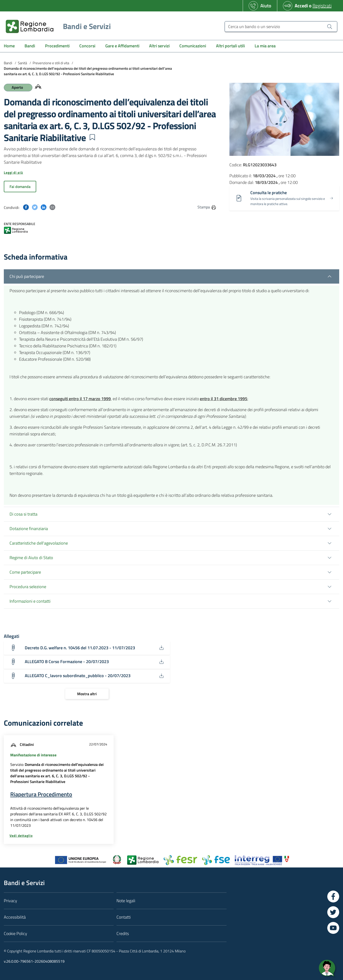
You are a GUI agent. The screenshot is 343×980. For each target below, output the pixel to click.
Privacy (10, 901)
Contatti (124, 917)
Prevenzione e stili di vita (51, 63)
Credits (123, 933)
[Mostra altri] (87, 694)
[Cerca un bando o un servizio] (281, 27)
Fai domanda (20, 187)
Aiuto (266, 6)
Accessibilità (15, 917)
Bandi (8, 63)
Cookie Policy (15, 933)
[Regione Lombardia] (56, 26)
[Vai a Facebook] (333, 896)
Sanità (22, 63)
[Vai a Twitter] (333, 912)
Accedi (301, 6)
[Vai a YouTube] (333, 928)
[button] (92, 137)
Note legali (126, 901)
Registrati (322, 6)
